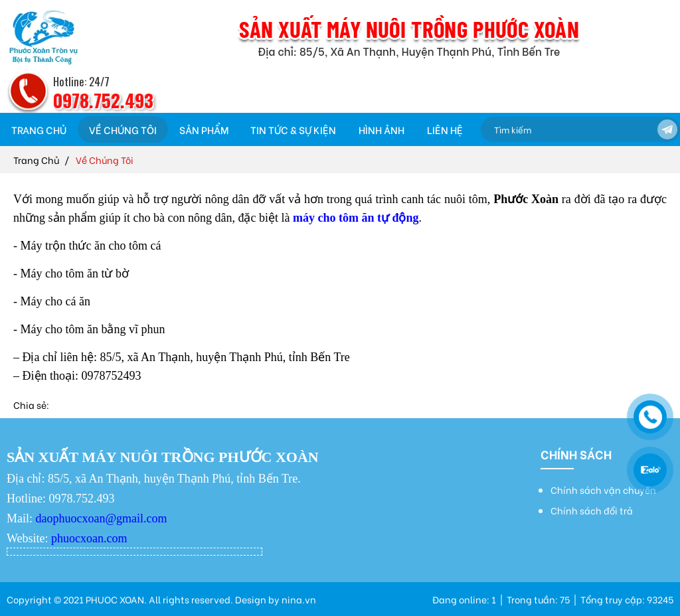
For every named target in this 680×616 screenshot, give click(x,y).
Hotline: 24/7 (81, 81)
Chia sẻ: (31, 405)
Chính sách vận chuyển (603, 490)
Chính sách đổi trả (592, 510)
